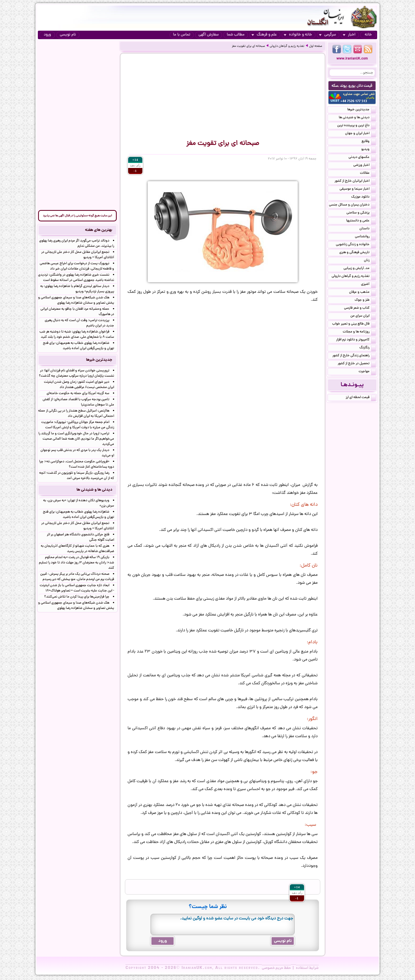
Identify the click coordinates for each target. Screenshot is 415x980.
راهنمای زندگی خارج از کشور (354, 356)
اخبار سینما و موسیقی (358, 189)
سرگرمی (327, 35)
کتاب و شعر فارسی (360, 308)
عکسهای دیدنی (362, 158)
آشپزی (368, 285)
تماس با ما (182, 35)
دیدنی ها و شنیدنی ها (357, 118)
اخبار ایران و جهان (360, 134)
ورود (47, 35)
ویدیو (369, 150)
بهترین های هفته (99, 230)
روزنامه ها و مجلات (359, 332)
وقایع (369, 142)
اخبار (349, 35)
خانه (368, 35)
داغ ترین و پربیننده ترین (357, 126)
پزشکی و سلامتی (361, 213)
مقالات (368, 174)
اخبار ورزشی (365, 166)
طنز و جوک (365, 300)
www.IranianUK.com (352, 59)
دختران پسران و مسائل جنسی (352, 205)
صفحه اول (316, 46)
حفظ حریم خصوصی (276, 968)
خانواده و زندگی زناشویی (356, 245)
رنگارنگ (368, 348)
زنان (370, 261)
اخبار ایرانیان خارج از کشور (355, 181)
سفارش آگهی (209, 35)
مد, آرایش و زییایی (360, 269)
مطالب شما (236, 35)
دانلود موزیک (364, 197)
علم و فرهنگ (264, 35)
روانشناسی (365, 237)
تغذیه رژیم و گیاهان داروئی (287, 46)
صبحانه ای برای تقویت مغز (248, 46)
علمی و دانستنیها (361, 221)
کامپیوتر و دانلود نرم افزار (356, 340)
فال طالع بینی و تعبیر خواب (354, 324)
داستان (368, 229)
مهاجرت (367, 372)
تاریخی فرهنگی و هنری (358, 253)
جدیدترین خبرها (362, 110)
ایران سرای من (363, 316)
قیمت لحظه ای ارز (361, 398)
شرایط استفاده (307, 968)
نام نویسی (68, 35)
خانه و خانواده (298, 35)
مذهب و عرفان (362, 293)
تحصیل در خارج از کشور (357, 364)
